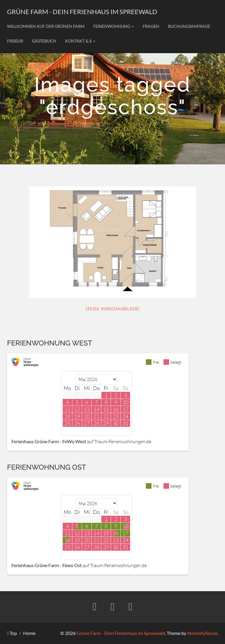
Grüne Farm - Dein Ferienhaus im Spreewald (82, 12)
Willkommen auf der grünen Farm (46, 26)
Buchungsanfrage (189, 26)
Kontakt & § (80, 41)
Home (29, 633)
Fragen (151, 26)
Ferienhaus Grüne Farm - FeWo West (49, 441)
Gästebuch (44, 41)
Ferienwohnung (114, 26)
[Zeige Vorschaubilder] (112, 309)
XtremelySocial (202, 633)
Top (12, 633)
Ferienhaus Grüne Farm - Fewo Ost (47, 565)
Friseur (15, 41)
